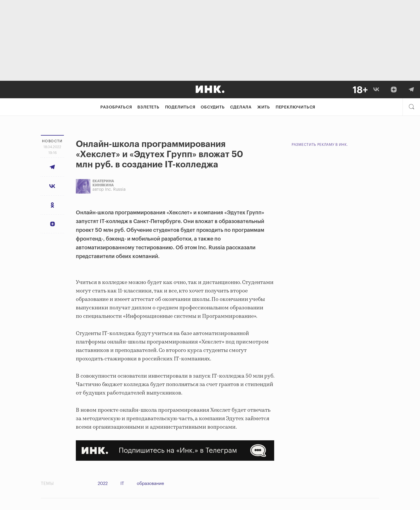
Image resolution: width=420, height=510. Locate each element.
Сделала (241, 107)
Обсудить (213, 107)
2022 (103, 484)
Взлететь (148, 107)
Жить (264, 107)
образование (150, 484)
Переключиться (295, 107)
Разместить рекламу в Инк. (320, 145)
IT (122, 484)
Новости (52, 141)
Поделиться (180, 107)
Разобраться (116, 107)
